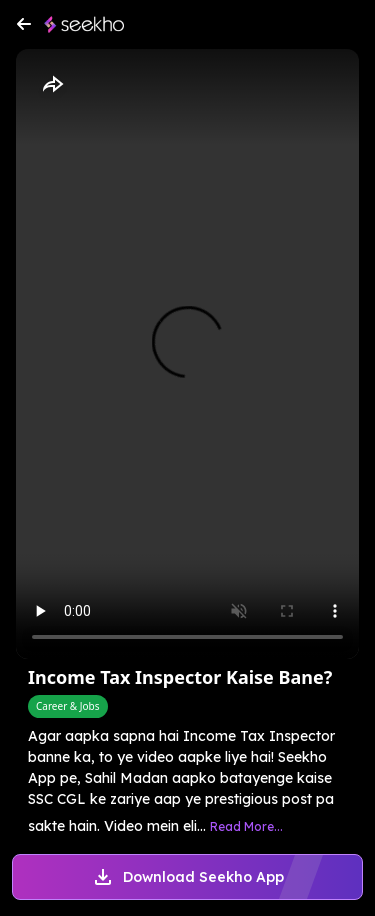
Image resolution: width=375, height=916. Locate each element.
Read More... (246, 826)
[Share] (52, 85)
